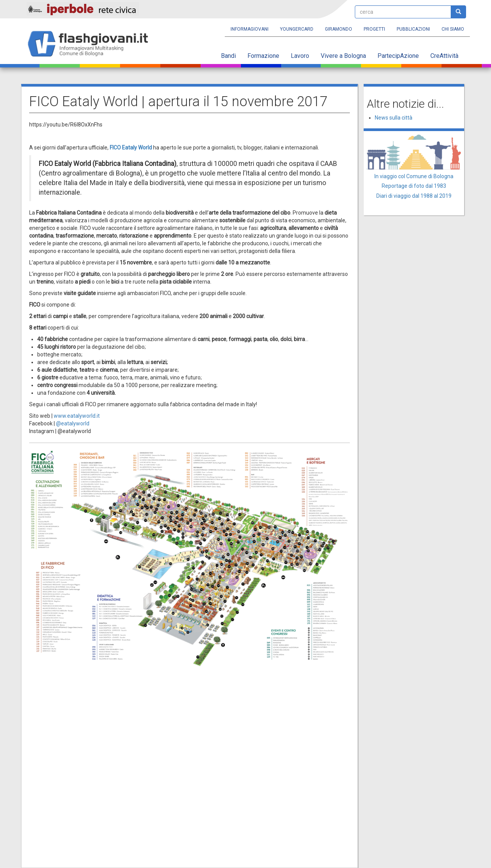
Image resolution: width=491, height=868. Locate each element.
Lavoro (300, 56)
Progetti (374, 29)
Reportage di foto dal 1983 (414, 186)
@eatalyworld (73, 423)
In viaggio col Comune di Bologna (414, 176)
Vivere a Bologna (343, 56)
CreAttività (444, 56)
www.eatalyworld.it (77, 416)
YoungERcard (297, 29)
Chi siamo (453, 29)
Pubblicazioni (413, 29)
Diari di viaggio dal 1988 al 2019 (414, 196)
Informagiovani (250, 29)
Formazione (263, 56)
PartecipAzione (398, 56)
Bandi (228, 56)
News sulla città (394, 118)
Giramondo (339, 29)
